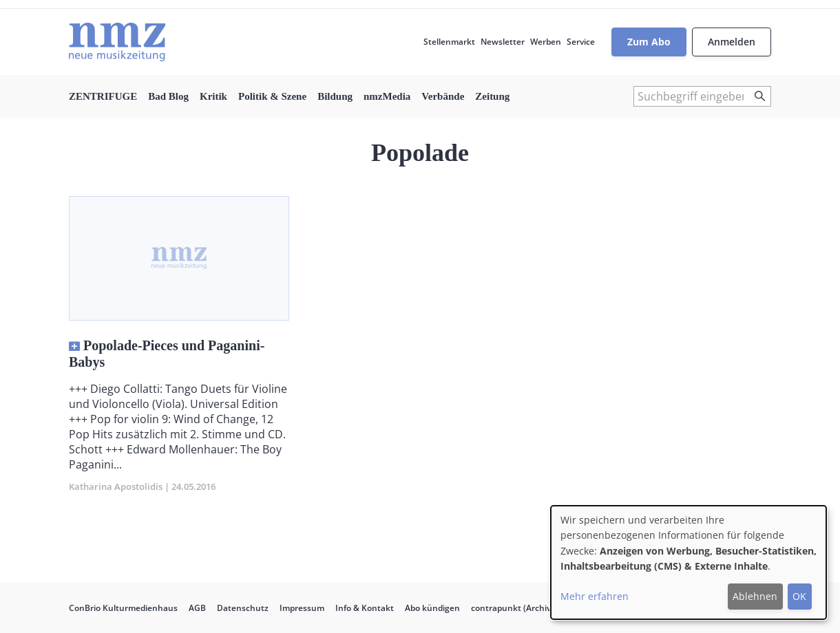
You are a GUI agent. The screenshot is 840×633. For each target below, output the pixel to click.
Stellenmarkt (449, 42)
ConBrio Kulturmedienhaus (123, 608)
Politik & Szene (272, 96)
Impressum (302, 608)
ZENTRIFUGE (103, 96)
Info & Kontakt (365, 608)
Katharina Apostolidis (116, 486)
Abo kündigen (432, 608)
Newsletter (503, 42)
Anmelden (732, 42)
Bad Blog (168, 96)
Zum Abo (649, 42)
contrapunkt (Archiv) (512, 608)
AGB (197, 608)
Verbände (443, 96)
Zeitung (492, 96)
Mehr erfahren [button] (595, 596)
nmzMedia (387, 96)
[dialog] (689, 562)
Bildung (335, 96)
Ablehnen (755, 596)
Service (581, 42)
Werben (546, 42)
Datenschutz (243, 608)
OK (799, 596)
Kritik (213, 96)
